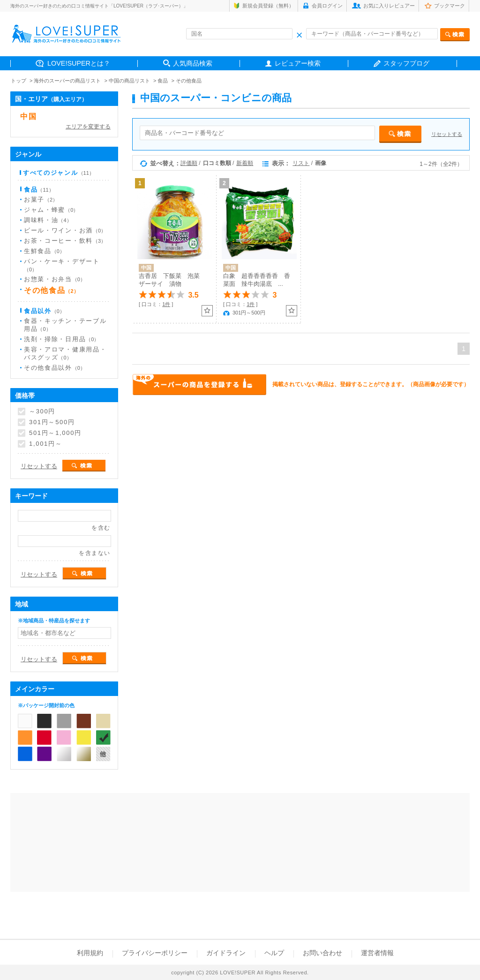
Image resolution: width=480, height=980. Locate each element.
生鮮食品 (44, 251)
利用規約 (90, 953)
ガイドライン (226, 953)
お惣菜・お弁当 (55, 279)
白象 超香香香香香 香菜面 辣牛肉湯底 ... (257, 280)
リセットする (447, 134)
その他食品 (189, 81)
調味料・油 (48, 220)
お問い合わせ (322, 953)
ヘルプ (274, 953)
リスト (301, 163)
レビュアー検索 (298, 63)
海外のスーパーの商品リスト (67, 81)
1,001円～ (45, 444)
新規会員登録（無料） (268, 6)
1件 (166, 304)
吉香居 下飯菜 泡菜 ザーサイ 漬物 (172, 280)
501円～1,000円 (55, 433)
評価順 (189, 163)
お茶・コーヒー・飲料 (65, 241)
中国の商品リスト (129, 81)
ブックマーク (450, 6)
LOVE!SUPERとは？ (79, 63)
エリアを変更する (88, 127)
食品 (163, 81)
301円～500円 (52, 422)
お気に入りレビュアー (389, 6)
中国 (28, 116)
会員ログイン (327, 6)
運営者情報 (377, 953)
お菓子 (41, 199)
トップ (19, 81)
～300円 (42, 411)
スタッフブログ (406, 63)
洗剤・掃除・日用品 (61, 339)
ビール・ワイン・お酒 (65, 230)
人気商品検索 (193, 63)
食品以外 (44, 311)
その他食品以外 (55, 368)
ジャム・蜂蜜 (51, 210)
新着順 (245, 163)
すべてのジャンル (59, 173)
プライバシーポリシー (155, 953)
